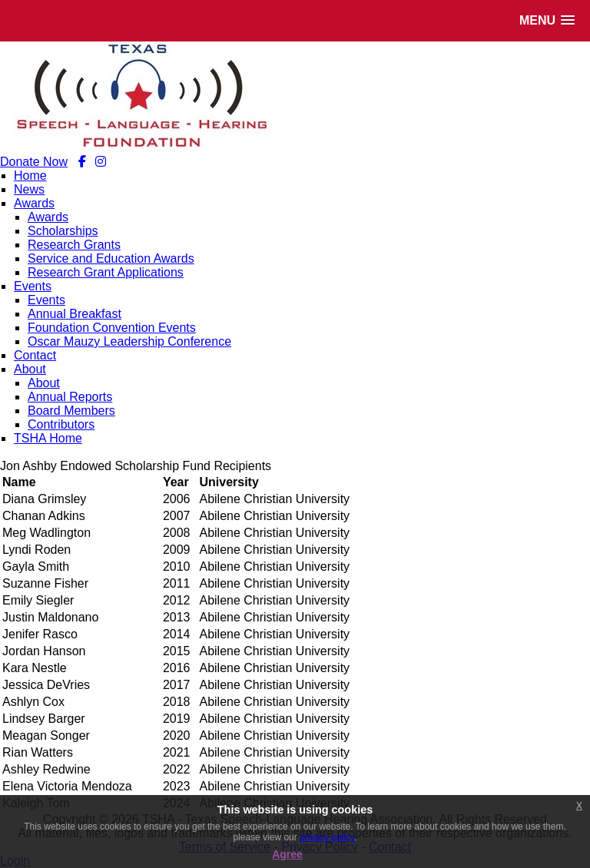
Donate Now (34, 162)
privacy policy (327, 837)
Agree (287, 854)
